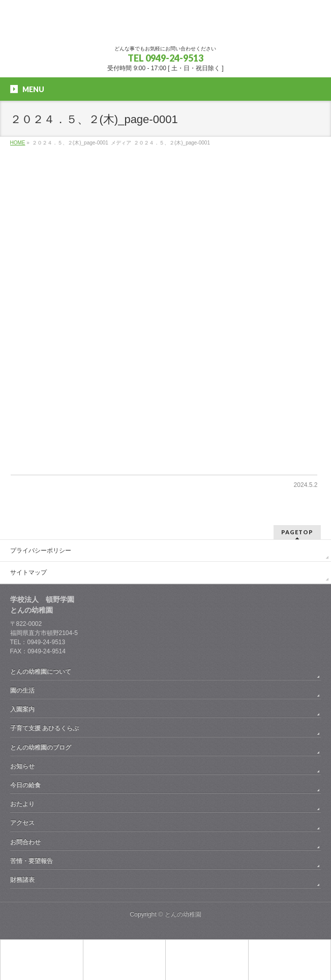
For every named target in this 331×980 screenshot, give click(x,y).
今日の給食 (25, 785)
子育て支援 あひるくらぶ (44, 728)
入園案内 (22, 709)
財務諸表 (22, 880)
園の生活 (22, 690)
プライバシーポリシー (41, 551)
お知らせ (22, 766)
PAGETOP (297, 532)
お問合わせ (25, 842)
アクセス (22, 823)
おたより (22, 804)
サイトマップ (28, 572)
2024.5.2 (306, 485)
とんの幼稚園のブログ (41, 747)
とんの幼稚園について (41, 672)
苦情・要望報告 (32, 861)
